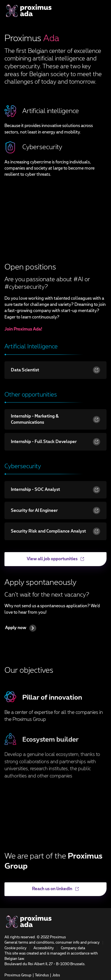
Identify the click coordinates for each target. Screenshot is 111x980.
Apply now (21, 628)
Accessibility (44, 948)
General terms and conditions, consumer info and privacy (52, 943)
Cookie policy (15, 948)
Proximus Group (18, 975)
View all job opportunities (44, 561)
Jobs (56, 975)
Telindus (42, 975)
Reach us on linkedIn (42, 891)
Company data (73, 948)
